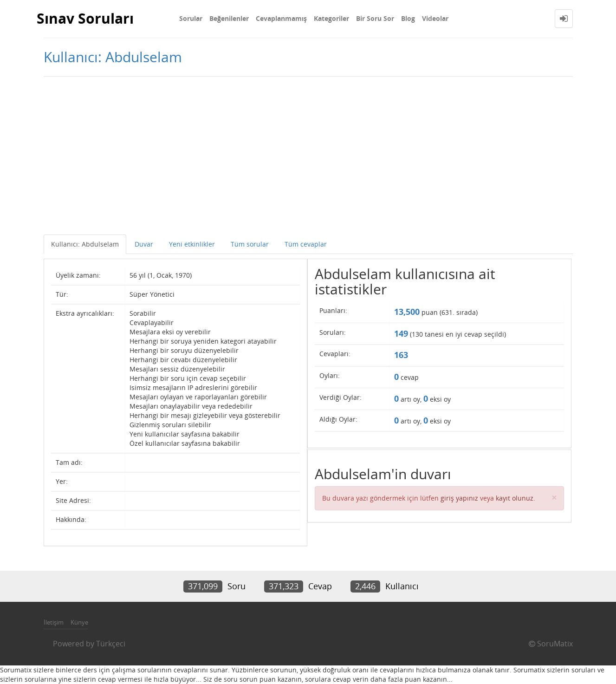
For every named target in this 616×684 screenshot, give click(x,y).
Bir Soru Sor (375, 18)
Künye (79, 622)
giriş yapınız (459, 498)
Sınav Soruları (85, 18)
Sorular (191, 18)
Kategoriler (331, 18)
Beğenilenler (229, 18)
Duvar (144, 244)
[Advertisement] (308, 156)
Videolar (435, 18)
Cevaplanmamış (281, 18)
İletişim (54, 622)
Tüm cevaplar (306, 244)
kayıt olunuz (515, 498)
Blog (408, 18)
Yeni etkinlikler (192, 244)
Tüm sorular (250, 244)
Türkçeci (111, 644)
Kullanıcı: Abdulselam (85, 244)
